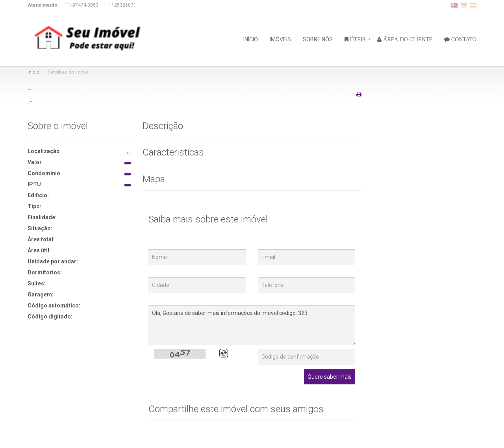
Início (33, 72)
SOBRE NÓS (318, 39)
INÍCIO (251, 39)
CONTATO (463, 39)
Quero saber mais (330, 377)
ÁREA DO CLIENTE (407, 39)
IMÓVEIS (280, 39)
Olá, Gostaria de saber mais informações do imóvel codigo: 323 (252, 325)
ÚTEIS (357, 39)
